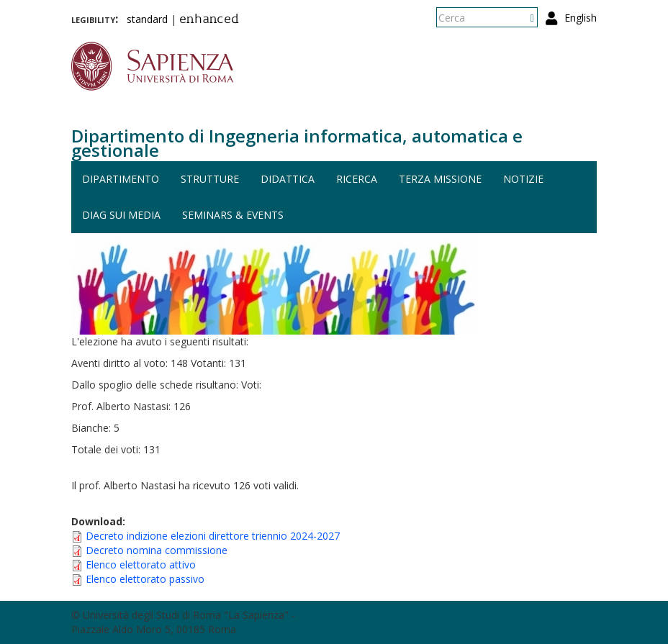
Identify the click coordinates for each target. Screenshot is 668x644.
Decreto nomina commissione (157, 550)
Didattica (288, 179)
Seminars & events (233, 215)
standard (147, 19)
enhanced (209, 20)
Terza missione (440, 179)
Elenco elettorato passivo (145, 579)
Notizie (523, 179)
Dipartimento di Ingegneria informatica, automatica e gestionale (297, 143)
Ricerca (357, 179)
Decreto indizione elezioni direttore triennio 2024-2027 (213, 536)
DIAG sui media (121, 215)
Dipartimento (121, 179)
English (581, 18)
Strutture (210, 179)
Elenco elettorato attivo (141, 564)
